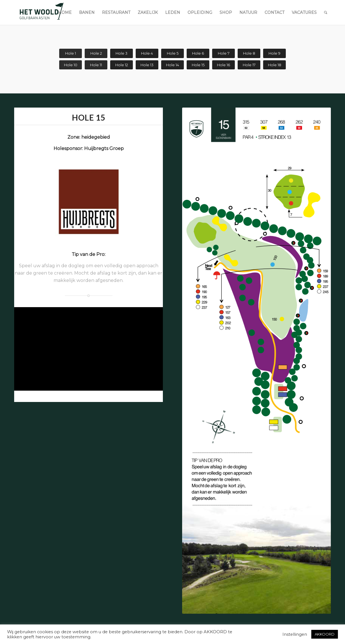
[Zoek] (326, 12)
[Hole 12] (122, 65)
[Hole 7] (223, 53)
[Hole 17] (249, 65)
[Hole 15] (198, 65)
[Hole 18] (274, 65)
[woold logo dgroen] (41, 12)
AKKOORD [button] (325, 634)
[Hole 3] (122, 53)
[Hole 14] (172, 65)
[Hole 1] (71, 53)
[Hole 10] (71, 65)
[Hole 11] (96, 65)
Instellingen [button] (295, 634)
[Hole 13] (147, 65)
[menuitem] (65, 12)
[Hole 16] (223, 65)
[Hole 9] (274, 53)
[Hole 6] (198, 53)
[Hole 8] (249, 53)
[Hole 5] (172, 53)
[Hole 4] (147, 53)
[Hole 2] (96, 53)
